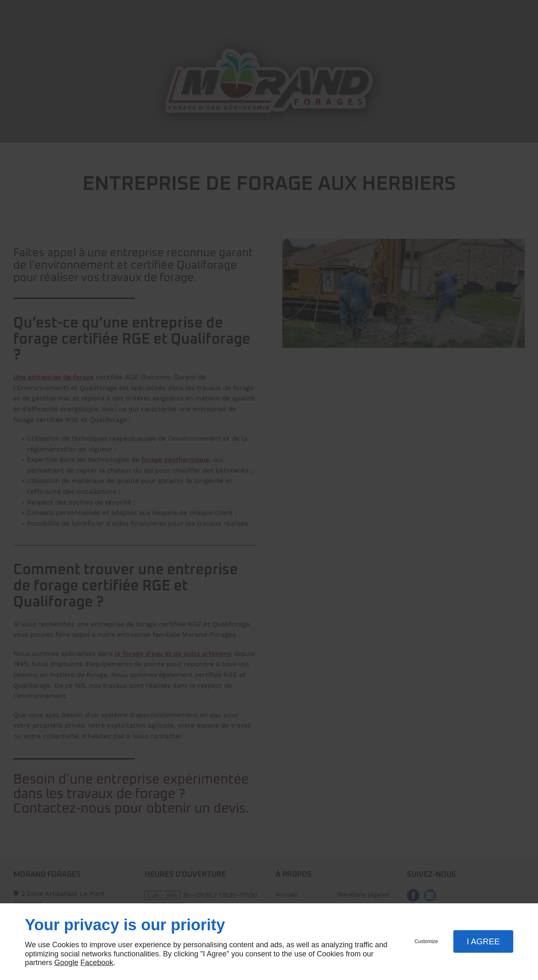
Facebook (97, 963)
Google (66, 963)
